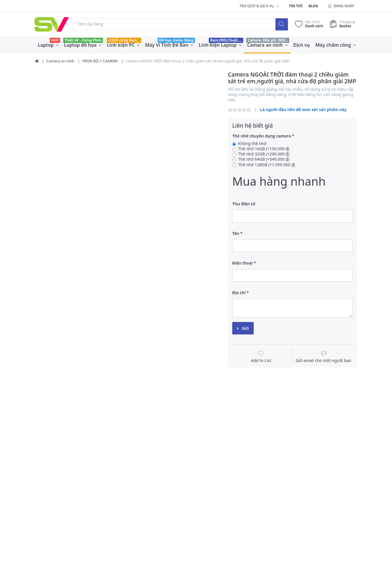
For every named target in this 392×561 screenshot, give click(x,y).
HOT (55, 40)
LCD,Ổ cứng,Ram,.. (124, 40)
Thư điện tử (244, 204)
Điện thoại (242, 263)
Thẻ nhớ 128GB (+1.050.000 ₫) (267, 165)
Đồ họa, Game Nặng (176, 40)
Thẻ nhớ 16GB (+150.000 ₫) (264, 149)
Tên (236, 233)
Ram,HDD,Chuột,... (226, 40)
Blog (313, 6)
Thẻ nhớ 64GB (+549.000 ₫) (264, 160)
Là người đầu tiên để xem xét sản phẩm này (303, 110)
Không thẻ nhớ (252, 144)
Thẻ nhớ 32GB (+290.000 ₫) (264, 154)
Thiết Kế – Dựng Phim (83, 40)
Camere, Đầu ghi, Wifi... (268, 40)
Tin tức (296, 6)
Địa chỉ (239, 293)
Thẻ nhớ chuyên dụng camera (262, 136)
